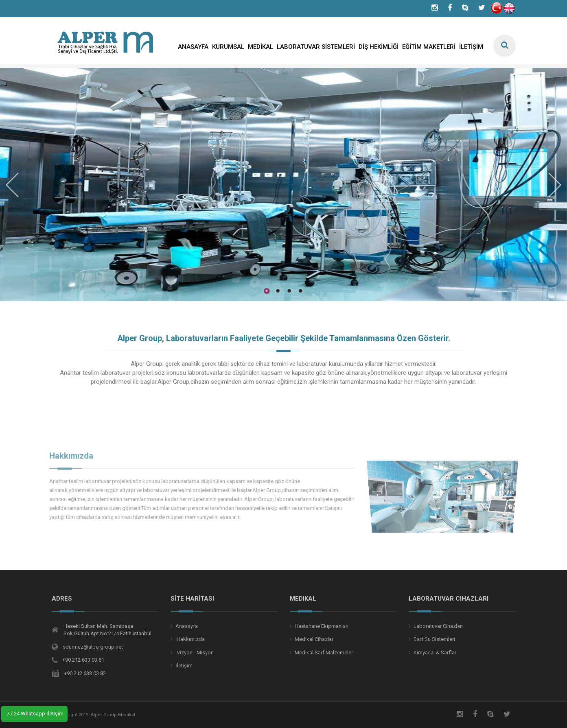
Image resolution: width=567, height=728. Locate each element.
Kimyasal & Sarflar (435, 653)
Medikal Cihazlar (314, 639)
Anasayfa (187, 626)
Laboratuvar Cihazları (438, 626)
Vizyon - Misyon (195, 653)
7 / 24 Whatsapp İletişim (34, 714)
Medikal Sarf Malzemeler (324, 653)
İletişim (184, 666)
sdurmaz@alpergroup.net (93, 647)
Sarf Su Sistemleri (434, 639)
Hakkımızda (190, 639)
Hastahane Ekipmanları (322, 626)
